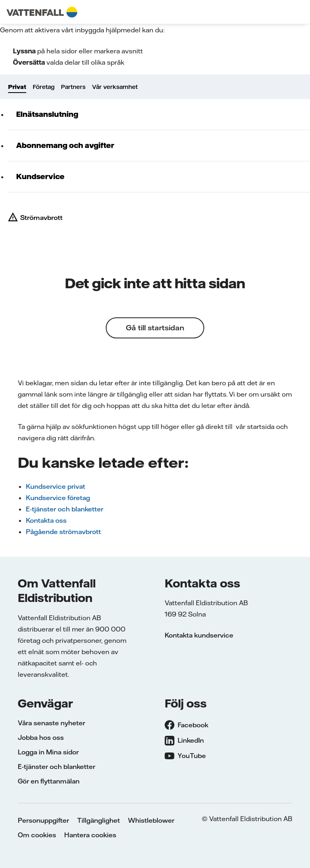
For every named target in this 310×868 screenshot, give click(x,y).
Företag (44, 87)
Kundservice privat (56, 486)
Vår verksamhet (115, 87)
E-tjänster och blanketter (65, 509)
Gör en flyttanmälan (49, 781)
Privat (17, 87)
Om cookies (37, 835)
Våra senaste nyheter (51, 723)
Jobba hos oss (41, 737)
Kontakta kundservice (199, 635)
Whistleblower (151, 820)
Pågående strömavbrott (63, 532)
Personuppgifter (43, 820)
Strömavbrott (41, 218)
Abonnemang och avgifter (65, 145)
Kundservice (40, 176)
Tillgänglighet (98, 820)
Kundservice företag (58, 498)
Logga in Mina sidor (48, 752)
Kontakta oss (46, 520)
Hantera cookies (90, 835)
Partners (73, 87)
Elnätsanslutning (47, 114)
